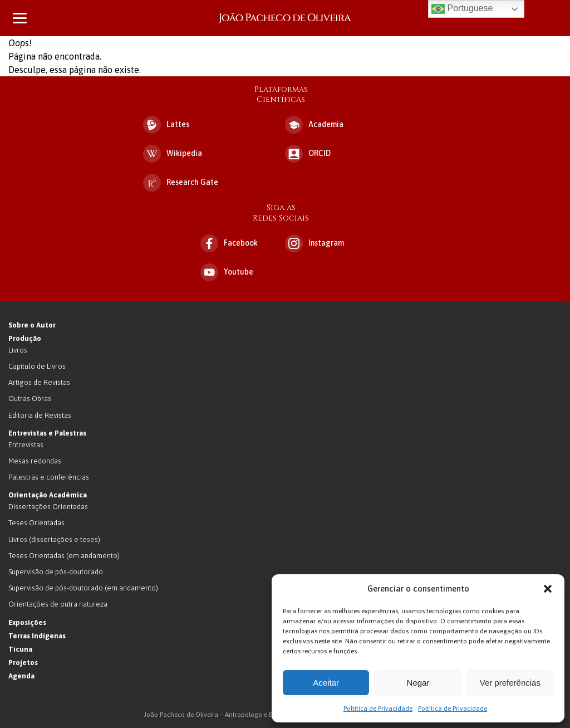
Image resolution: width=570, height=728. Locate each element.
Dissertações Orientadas (48, 507)
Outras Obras (30, 399)
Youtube (227, 272)
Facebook (229, 243)
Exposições (27, 622)
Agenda (21, 676)
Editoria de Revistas (40, 415)
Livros (18, 350)
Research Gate (181, 183)
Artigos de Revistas (39, 382)
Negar (418, 683)
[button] (548, 589)
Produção (25, 338)
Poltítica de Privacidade (378, 709)
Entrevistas (26, 445)
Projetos (23, 663)
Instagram (315, 243)
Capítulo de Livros (37, 366)
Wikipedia (173, 154)
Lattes (166, 125)
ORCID (308, 154)
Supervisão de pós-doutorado (56, 572)
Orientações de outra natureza (58, 604)
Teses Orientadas (36, 523)
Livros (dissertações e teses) (54, 539)
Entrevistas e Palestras (47, 433)
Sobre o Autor (32, 325)
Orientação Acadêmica (48, 495)
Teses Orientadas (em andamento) (64, 556)
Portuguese (462, 9)
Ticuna (20, 649)
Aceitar (326, 683)
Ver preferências (510, 683)
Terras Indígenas (37, 636)
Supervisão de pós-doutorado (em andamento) (83, 588)
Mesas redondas (35, 461)
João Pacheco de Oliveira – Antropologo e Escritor (285, 18)
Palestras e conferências (49, 477)
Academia (314, 125)
